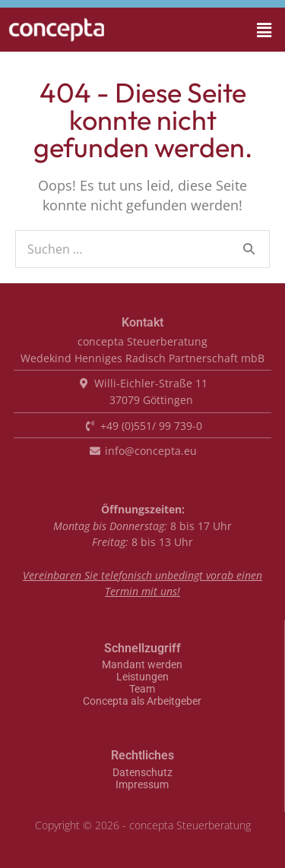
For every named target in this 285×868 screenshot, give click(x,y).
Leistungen (142, 677)
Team (142, 690)
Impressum (142, 785)
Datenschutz (142, 773)
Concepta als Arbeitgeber (142, 702)
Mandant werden (142, 665)
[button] (243, 30)
